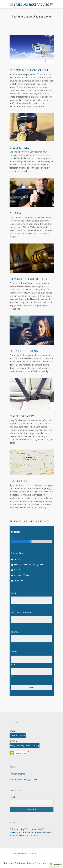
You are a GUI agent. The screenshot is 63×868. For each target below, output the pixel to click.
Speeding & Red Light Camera (29, 70)
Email (15, 593)
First (13, 664)
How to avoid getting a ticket (23, 779)
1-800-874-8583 (18, 736)
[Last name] (32, 671)
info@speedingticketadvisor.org (25, 746)
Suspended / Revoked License (29, 279)
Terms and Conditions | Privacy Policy (22, 863)
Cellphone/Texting (22, 575)
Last (13, 676)
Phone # (16, 632)
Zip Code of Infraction (23, 613)
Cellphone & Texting (24, 351)
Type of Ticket (18, 553)
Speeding (18, 559)
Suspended (19, 580)
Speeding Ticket (20, 148)
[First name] (32, 659)
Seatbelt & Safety (22, 416)
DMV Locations (20, 481)
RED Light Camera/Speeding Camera (30, 564)
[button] (56, 865)
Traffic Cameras (17, 774)
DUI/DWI (18, 570)
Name (15, 651)
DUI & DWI (16, 213)
